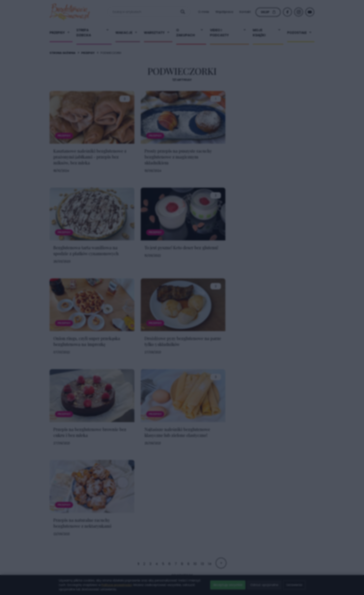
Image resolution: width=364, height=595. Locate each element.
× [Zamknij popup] (248, 214)
